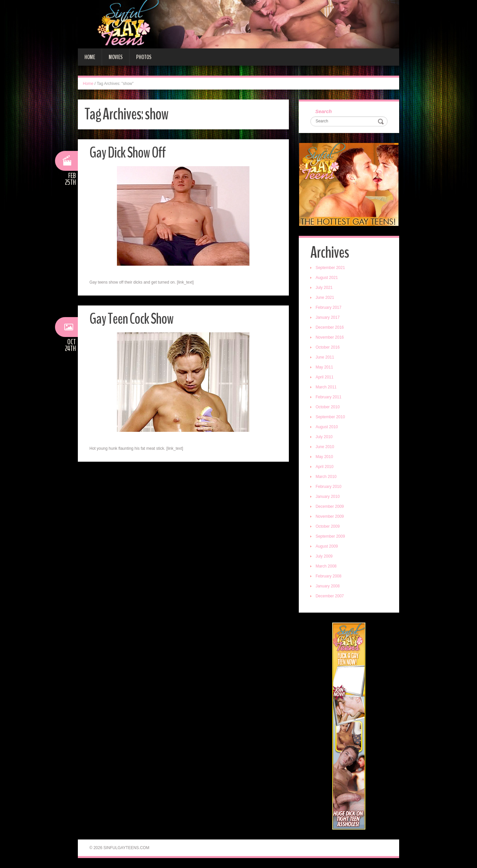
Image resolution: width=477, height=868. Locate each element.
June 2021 (325, 298)
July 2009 (324, 556)
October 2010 (328, 407)
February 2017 (329, 307)
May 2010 (324, 457)
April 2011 (325, 377)
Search (324, 111)
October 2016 (328, 347)
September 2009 (330, 536)
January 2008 (328, 586)
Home (90, 57)
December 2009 (330, 506)
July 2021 (324, 288)
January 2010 (328, 497)
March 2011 (326, 387)
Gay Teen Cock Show (132, 319)
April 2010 (325, 467)
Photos (144, 57)
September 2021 (330, 268)
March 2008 (326, 566)
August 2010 (327, 427)
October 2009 (328, 526)
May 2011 (324, 367)
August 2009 (327, 546)
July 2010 (324, 437)
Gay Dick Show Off (128, 153)
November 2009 (330, 516)
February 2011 (329, 397)
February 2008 (329, 576)
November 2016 (330, 337)
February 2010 (329, 487)
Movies (116, 57)
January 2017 (328, 317)
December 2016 (330, 327)
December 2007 (330, 596)
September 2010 (330, 417)
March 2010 (326, 477)
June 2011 (325, 357)
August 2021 (327, 278)
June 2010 (325, 447)
